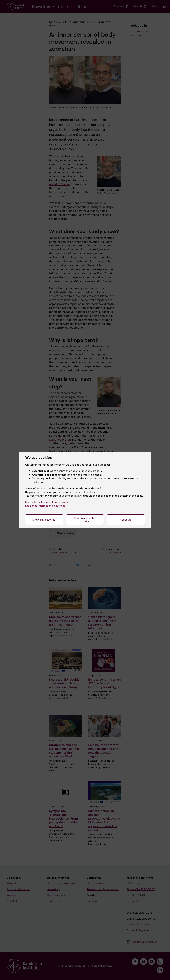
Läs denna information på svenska (45, 506)
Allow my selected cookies (85, 520)
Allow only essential (44, 520)
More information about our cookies (46, 502)
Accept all (126, 520)
